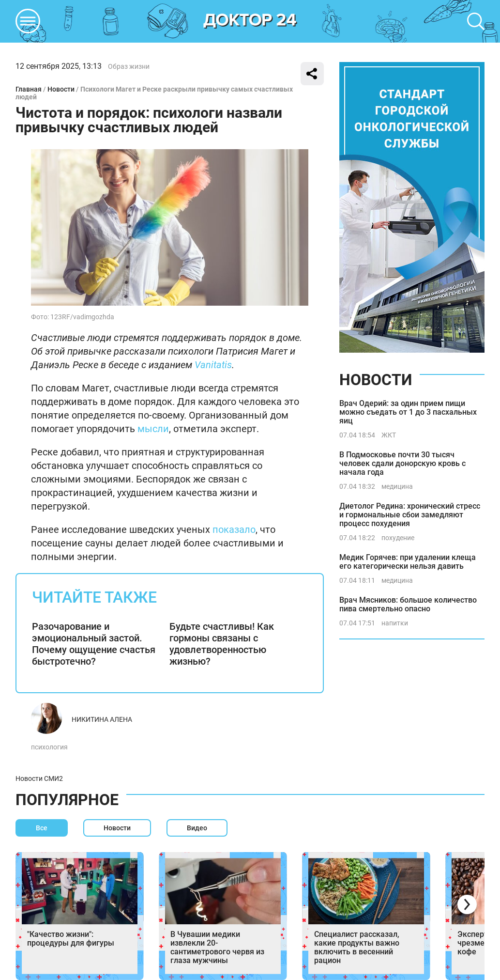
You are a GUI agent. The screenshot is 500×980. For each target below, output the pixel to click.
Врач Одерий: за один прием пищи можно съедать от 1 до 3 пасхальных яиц (408, 412)
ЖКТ (389, 435)
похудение (398, 538)
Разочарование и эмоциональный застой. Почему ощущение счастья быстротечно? (94, 644)
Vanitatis (213, 365)
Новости (61, 89)
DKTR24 (250, 21)
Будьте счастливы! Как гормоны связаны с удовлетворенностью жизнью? (222, 644)
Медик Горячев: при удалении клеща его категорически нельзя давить (408, 562)
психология (49, 747)
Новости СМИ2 (39, 778)
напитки (395, 623)
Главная (29, 89)
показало (234, 529)
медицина (397, 486)
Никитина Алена (102, 719)
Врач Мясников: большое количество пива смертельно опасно (408, 604)
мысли (153, 429)
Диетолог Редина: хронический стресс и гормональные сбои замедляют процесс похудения (410, 515)
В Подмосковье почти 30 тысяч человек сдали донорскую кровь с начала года (402, 463)
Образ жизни (129, 66)
